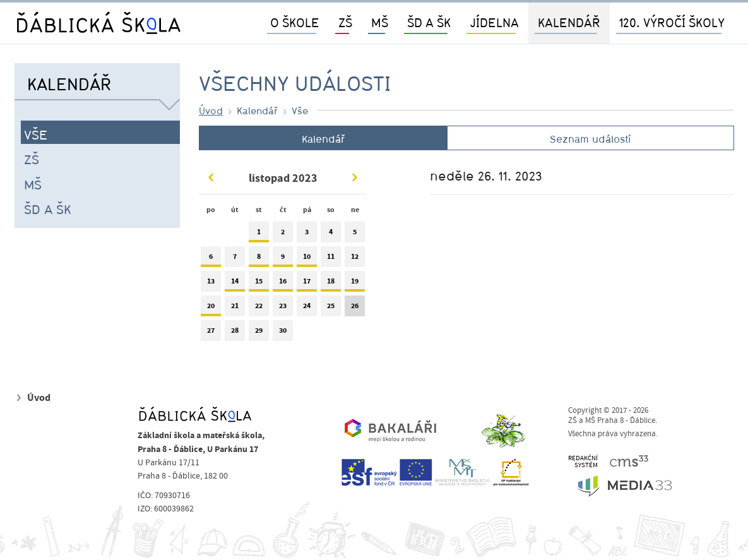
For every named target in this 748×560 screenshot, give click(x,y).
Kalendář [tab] (323, 139)
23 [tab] (283, 308)
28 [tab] (235, 333)
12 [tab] (355, 259)
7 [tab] (235, 259)
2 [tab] (283, 235)
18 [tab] (331, 284)
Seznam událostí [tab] (590, 139)
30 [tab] (283, 333)
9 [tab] (283, 259)
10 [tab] (307, 259)
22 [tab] (259, 308)
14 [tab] (235, 284)
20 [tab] (211, 308)
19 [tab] (355, 284)
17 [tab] (307, 284)
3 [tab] (307, 235)
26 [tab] (355, 308)
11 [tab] (331, 259)
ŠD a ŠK (48, 209)
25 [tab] (331, 308)
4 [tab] (331, 235)
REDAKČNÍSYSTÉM (583, 462)
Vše (36, 134)
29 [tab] (259, 333)
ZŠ (32, 159)
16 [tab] (283, 284)
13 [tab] (211, 284)
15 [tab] (259, 284)
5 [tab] (355, 235)
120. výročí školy (672, 22)
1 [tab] (259, 235)
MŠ (33, 184)
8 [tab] (259, 259)
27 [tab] (211, 333)
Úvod (211, 110)
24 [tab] (307, 308)
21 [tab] (235, 308)
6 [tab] (211, 259)
